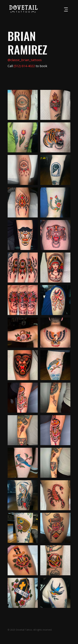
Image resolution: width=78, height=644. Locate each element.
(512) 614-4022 (24, 66)
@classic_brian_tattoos (25, 60)
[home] (23, 9)
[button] (66, 9)
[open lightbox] (23, 105)
